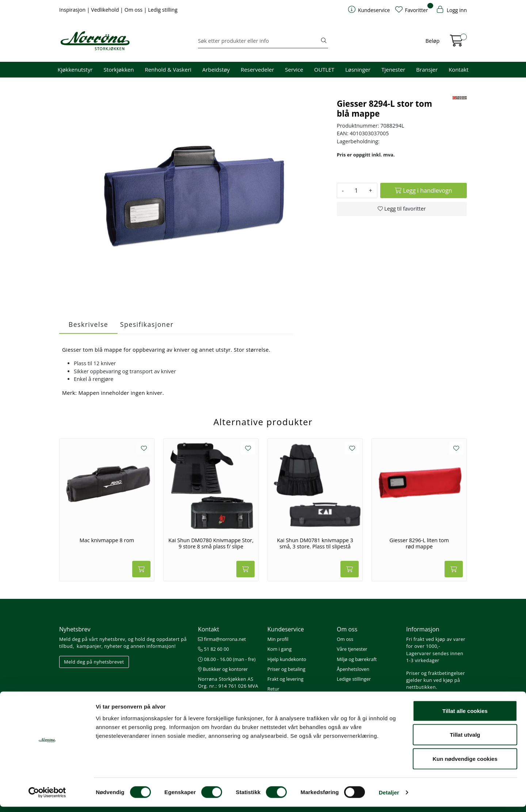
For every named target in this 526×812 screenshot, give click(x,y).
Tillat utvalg (465, 740)
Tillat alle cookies (465, 716)
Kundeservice (286, 629)
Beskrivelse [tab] (88, 324)
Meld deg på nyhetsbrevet (94, 662)
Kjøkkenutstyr (75, 69)
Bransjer (427, 69)
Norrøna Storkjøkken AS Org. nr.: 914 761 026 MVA (228, 682)
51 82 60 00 (214, 649)
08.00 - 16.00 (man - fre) (227, 659)
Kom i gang (279, 649)
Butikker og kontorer (223, 669)
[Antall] (356, 190)
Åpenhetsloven (353, 669)
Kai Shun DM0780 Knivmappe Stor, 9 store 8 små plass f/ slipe (211, 543)
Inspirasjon (73, 10)
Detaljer (389, 798)
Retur (273, 689)
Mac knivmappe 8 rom (107, 540)
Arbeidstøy (216, 69)
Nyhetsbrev (75, 629)
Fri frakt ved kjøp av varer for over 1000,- (436, 643)
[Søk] (259, 41)
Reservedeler (257, 69)
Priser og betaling (286, 669)
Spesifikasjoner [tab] (147, 324)
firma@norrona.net (222, 639)
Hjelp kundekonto (287, 659)
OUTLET (324, 69)
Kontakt (458, 69)
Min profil (278, 639)
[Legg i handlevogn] (424, 190)
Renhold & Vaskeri (168, 69)
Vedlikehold (106, 10)
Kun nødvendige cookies (465, 764)
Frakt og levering (285, 679)
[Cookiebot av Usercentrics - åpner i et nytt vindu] (47, 798)
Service (294, 69)
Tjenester (393, 69)
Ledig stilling (163, 10)
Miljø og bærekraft (357, 659)
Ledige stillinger (354, 679)
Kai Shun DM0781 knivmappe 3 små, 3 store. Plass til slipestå (315, 543)
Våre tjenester (352, 649)
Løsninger (358, 69)
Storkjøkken (119, 69)
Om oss (134, 10)
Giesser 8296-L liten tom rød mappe (419, 543)
